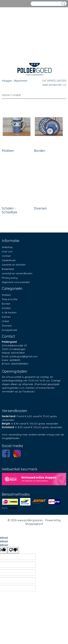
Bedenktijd (8, 269)
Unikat (16, 95)
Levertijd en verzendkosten (17, 273)
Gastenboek (9, 260)
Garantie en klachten (14, 265)
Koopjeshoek (9, 330)
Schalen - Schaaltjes (10, 210)
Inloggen (7, 81)
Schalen (6, 308)
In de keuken (9, 312)
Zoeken (63, 4)
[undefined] (13, 550)
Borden (40, 151)
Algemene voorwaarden (16, 282)
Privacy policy (10, 278)
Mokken (8, 151)
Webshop (7, 247)
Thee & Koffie (10, 299)
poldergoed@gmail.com (24, 356)
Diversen (40, 208)
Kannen (6, 317)
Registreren (20, 81)
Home (6, 95)
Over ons (7, 251)
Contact (6, 256)
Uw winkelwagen (54, 81)
